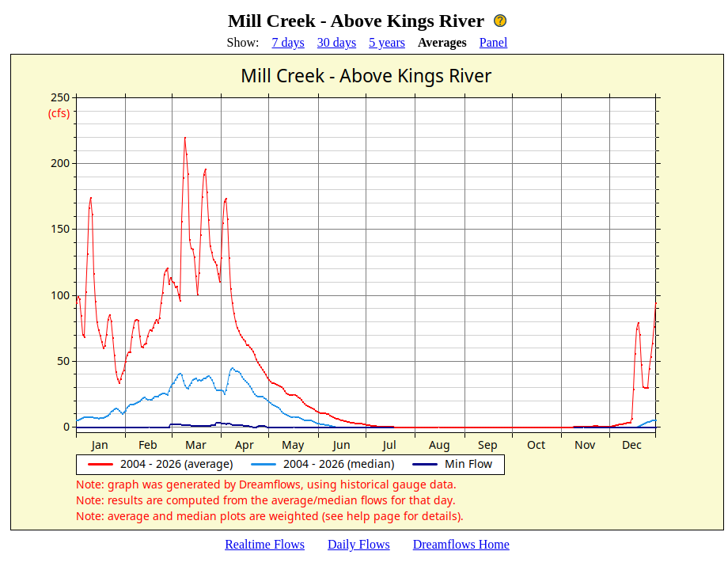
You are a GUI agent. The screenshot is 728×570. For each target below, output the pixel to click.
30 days (337, 42)
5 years (387, 42)
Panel (494, 42)
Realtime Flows (265, 544)
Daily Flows (359, 544)
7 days (288, 42)
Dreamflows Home (461, 544)
